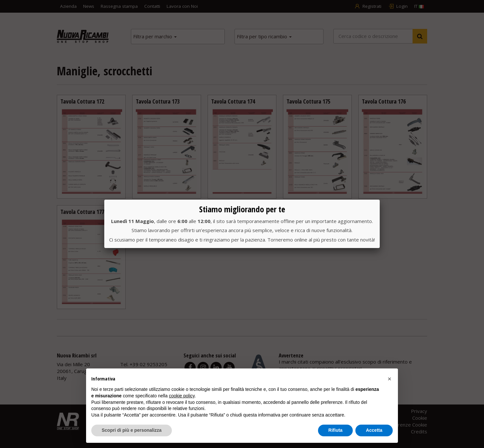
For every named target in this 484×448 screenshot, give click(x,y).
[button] (389, 379)
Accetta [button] (374, 430)
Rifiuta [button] (336, 430)
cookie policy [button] (182, 396)
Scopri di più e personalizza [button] (132, 430)
